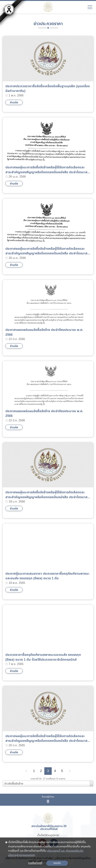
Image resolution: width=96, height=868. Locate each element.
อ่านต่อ (14, 103)
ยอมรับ (57, 863)
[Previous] (26, 771)
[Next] (70, 771)
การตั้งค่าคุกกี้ (35, 863)
